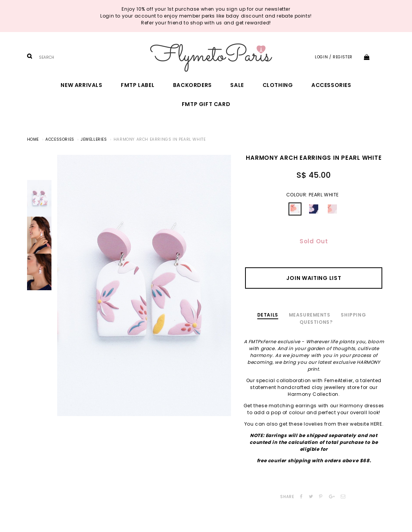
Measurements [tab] (310, 315)
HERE (376, 424)
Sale (237, 85)
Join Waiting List (314, 278)
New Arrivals (81, 85)
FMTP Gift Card (206, 104)
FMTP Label (138, 85)
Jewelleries (94, 139)
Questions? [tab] (316, 322)
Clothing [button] (278, 85)
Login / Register (334, 57)
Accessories (331, 85)
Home (33, 139)
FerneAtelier (339, 380)
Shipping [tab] (353, 315)
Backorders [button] (192, 85)
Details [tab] (268, 315)
